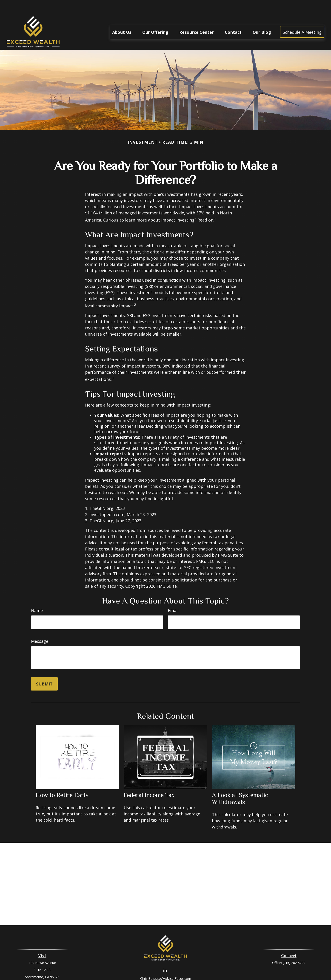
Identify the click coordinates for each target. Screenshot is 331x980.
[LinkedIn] (165, 956)
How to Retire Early (62, 781)
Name (37, 597)
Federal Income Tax (149, 781)
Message (40, 627)
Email (173, 597)
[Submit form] (44, 670)
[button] (122, 18)
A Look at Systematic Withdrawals (240, 785)
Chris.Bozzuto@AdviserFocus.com (166, 965)
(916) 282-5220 (294, 949)
